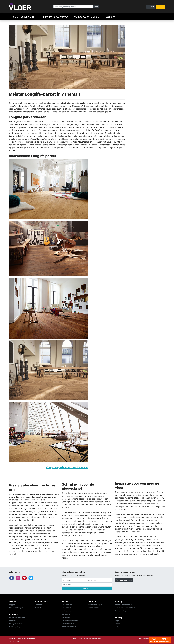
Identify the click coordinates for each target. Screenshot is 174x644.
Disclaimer (12, 621)
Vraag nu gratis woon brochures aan (67, 467)
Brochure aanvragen (124, 580)
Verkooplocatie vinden (87, 17)
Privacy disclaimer (15, 624)
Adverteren (39, 605)
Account (151, 7)
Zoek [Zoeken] (96, 7)
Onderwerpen (28, 17)
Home (15, 17)
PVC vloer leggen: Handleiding (126, 608)
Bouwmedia (31, 639)
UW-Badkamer (67, 605)
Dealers (118, 624)
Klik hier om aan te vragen (160, 640)
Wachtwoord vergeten (17, 608)
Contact (38, 608)
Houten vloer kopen (95, 605)
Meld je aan (87, 589)
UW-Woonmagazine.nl (70, 620)
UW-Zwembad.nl (68, 624)
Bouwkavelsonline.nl (69, 627)
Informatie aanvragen (56, 17)
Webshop (111, 17)
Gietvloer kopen (94, 608)
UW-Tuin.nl (66, 614)
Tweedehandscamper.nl (123, 605)
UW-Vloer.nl (66, 617)
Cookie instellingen (15, 627)
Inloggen (12, 605)
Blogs (117, 621)
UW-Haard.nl (67, 608)
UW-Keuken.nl (67, 611)
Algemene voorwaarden (17, 617)
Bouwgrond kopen (121, 611)
